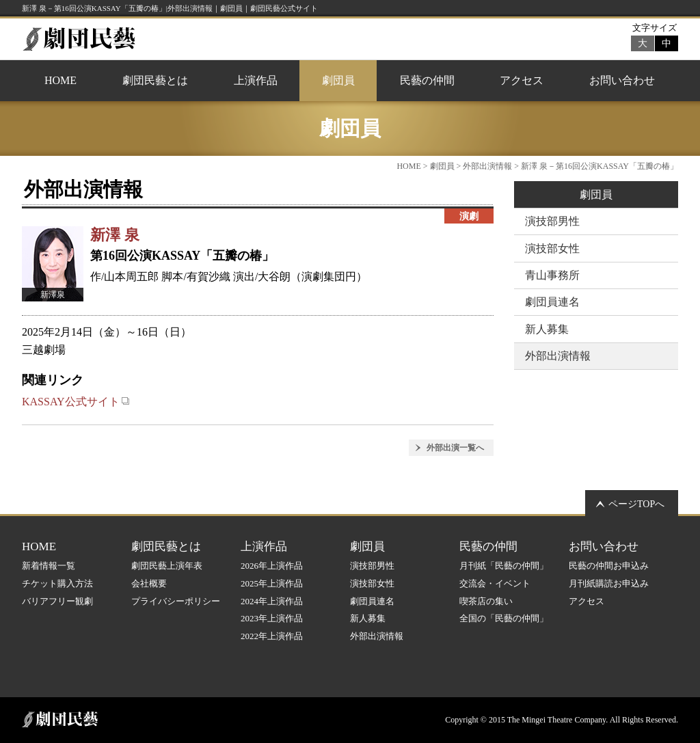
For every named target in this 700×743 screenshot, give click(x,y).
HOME (60, 80)
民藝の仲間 (427, 80)
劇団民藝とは (155, 80)
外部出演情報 (487, 166)
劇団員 (338, 80)
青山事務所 (552, 275)
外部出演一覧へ (455, 448)
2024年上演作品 (272, 601)
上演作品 (256, 80)
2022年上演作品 (272, 636)
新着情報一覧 (49, 566)
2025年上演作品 (272, 583)
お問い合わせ (622, 80)
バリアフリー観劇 (57, 601)
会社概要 (149, 583)
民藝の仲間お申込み (609, 566)
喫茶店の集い (486, 601)
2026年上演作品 (272, 566)
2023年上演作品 (272, 618)
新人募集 (547, 329)
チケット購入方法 (57, 583)
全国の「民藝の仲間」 (504, 618)
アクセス (522, 80)
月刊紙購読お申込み (609, 583)
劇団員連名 (552, 302)
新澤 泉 (115, 235)
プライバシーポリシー (176, 601)
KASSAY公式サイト (76, 402)
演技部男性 (552, 221)
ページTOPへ (636, 504)
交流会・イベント (495, 583)
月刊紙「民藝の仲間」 (504, 566)
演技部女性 (552, 248)
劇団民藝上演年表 (167, 566)
